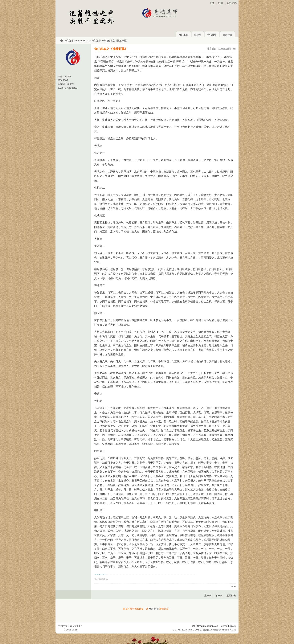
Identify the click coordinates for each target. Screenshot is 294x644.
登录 (212, 3)
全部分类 (227, 35)
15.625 (213, 630)
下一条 (219, 596)
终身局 (198, 35)
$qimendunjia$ (227, 626)
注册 (221, 3)
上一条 (208, 596)
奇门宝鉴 (183, 35)
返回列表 (231, 596)
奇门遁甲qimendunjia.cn (77, 41)
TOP (233, 587)
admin (68, 76)
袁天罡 (73, 626)
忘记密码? (232, 3)
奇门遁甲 (212, 35)
